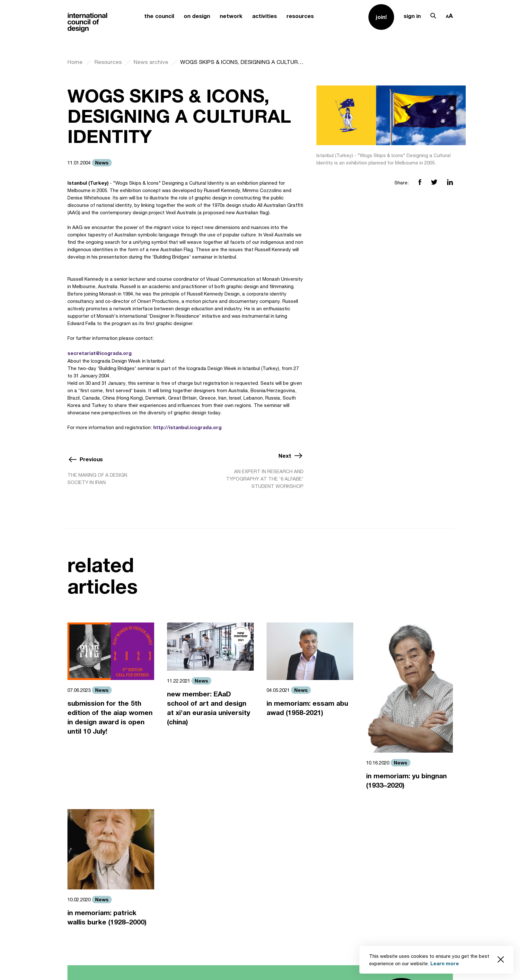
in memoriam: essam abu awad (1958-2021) (307, 708)
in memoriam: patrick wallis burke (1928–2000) (107, 917)
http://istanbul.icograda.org (187, 427)
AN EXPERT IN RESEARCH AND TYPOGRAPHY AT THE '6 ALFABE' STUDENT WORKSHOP (265, 479)
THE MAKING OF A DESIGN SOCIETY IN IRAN (97, 479)
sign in (412, 16)
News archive (151, 62)
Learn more (445, 963)
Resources (108, 62)
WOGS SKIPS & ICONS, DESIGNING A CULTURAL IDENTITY (242, 62)
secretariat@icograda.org (100, 353)
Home (75, 62)
